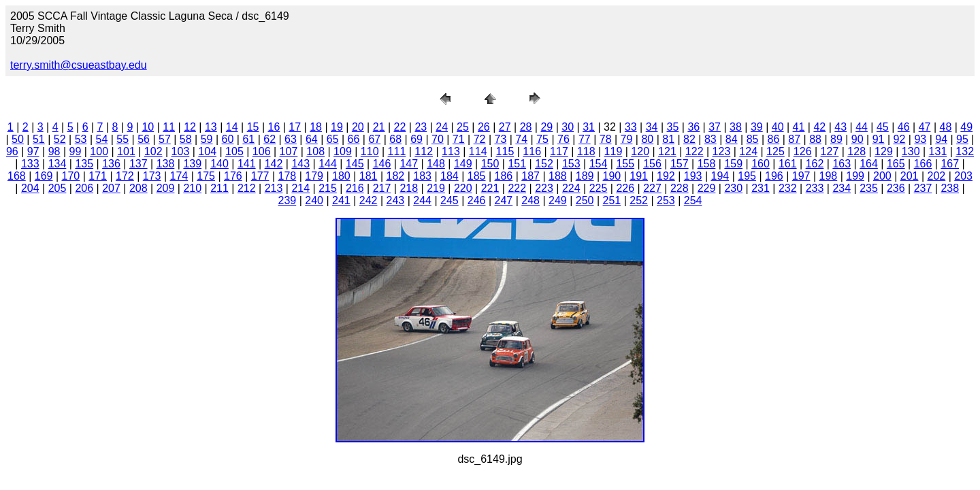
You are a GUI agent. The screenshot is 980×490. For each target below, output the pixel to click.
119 (614, 151)
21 (379, 127)
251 (612, 200)
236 (896, 188)
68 (395, 139)
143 (300, 164)
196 (774, 176)
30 (568, 127)
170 (71, 176)
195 (747, 176)
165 (896, 164)
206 (84, 188)
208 (138, 188)
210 (192, 188)
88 (815, 139)
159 (733, 164)
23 (421, 127)
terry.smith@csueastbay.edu (79, 65)
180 (341, 176)
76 (563, 139)
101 (126, 151)
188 (558, 176)
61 (248, 139)
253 (666, 200)
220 (463, 188)
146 (382, 164)
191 (639, 176)
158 (707, 164)
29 (546, 127)
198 (829, 176)
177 (260, 176)
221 (490, 188)
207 (111, 188)
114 (478, 151)
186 (504, 176)
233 (815, 188)
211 (219, 188)
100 (99, 151)
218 (409, 188)
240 (314, 200)
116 (532, 151)
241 (341, 200)
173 (152, 176)
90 (857, 139)
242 (369, 200)
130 (911, 151)
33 (631, 127)
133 (30, 164)
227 (652, 188)
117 (559, 151)
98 (54, 151)
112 (424, 151)
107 (289, 151)
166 (923, 164)
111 (397, 151)
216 (355, 188)
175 (206, 176)
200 (882, 176)
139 (192, 164)
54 (101, 139)
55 (122, 139)
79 (627, 139)
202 (937, 176)
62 (269, 139)
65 (333, 139)
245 (450, 200)
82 (689, 139)
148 (436, 164)
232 (788, 188)
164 (869, 164)
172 (125, 176)
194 (720, 176)
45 (883, 127)
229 (707, 188)
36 (693, 127)
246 (477, 200)
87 (794, 139)
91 (879, 139)
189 (585, 176)
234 (842, 188)
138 (166, 164)
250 (585, 200)
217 (382, 188)
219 (436, 188)
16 (274, 127)
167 (950, 164)
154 (599, 164)
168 (17, 176)
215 (328, 188)
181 (369, 176)
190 (612, 176)
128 (856, 151)
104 (207, 151)
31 (589, 127)
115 (505, 151)
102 (153, 151)
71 (459, 139)
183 (422, 176)
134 (58, 164)
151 (517, 164)
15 (253, 127)
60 (228, 139)
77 (585, 139)
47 (925, 127)
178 (288, 176)
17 (295, 127)
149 (463, 164)
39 (757, 127)
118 (586, 151)
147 (409, 164)
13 (211, 127)
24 (442, 127)
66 (354, 139)
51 (39, 139)
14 (232, 127)
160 (761, 164)
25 (463, 127)
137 (138, 164)
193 (693, 176)
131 (938, 151)
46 (904, 127)
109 (343, 151)
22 (400, 127)
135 (84, 164)
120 (640, 151)
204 (30, 188)
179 (314, 176)
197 (801, 176)
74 (521, 139)
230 (733, 188)
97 (33, 151)
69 (416, 139)
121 (667, 151)
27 (505, 127)
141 (247, 164)
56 (144, 139)
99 (75, 151)
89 (836, 139)
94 (941, 139)
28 (526, 127)
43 (840, 127)
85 (753, 139)
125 (775, 151)
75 (542, 139)
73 (501, 139)
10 (148, 127)
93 (920, 139)
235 (869, 188)
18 (316, 127)
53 (81, 139)
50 (18, 139)
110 (370, 151)
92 (900, 139)
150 (490, 164)
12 (190, 127)
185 (477, 176)
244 (422, 200)
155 (625, 164)
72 (480, 139)
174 (179, 176)
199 (855, 176)
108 (315, 151)
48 (946, 127)
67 (374, 139)
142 (274, 164)
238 (950, 188)
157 (680, 164)
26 (484, 127)
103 (181, 151)
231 (761, 188)
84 (732, 139)
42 (819, 127)
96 (12, 151)
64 (312, 139)
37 (715, 127)
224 (571, 188)
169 (44, 176)
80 (647, 139)
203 (963, 176)
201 (910, 176)
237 (923, 188)
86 (773, 139)
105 (234, 151)
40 (778, 127)
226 (625, 188)
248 (530, 200)
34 (652, 127)
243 (396, 200)
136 (111, 164)
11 (169, 127)
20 (358, 127)
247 (504, 200)
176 (233, 176)
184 (450, 176)
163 (842, 164)
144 (328, 164)
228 (680, 188)
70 (438, 139)
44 (862, 127)
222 (517, 188)
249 (558, 200)
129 (884, 151)
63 (291, 139)
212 (247, 188)
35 (673, 127)
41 (799, 127)
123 (722, 151)
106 (262, 151)
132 (965, 151)
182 (396, 176)
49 (966, 127)
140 (219, 164)
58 (186, 139)
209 (166, 188)
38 (736, 127)
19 (337, 127)
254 (693, 200)
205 (58, 188)
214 (300, 188)
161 (788, 164)
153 (571, 164)
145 (355, 164)
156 (652, 164)
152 (544, 164)
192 (666, 176)
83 (710, 139)
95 (962, 139)
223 (544, 188)
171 (98, 176)
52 (60, 139)
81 (668, 139)
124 (748, 151)
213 (274, 188)
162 (815, 164)
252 (639, 200)
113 (451, 151)
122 (695, 151)
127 (830, 151)
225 (599, 188)
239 (288, 200)
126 (803, 151)
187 (530, 176)
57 (165, 139)
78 (606, 139)
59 (207, 139)
